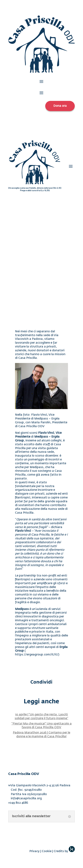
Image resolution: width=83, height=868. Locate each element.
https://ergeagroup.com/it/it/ (37, 655)
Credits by (64, 851)
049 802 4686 (19, 803)
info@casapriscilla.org (26, 799)
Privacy (34, 851)
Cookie (47, 851)
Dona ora (60, 106)
